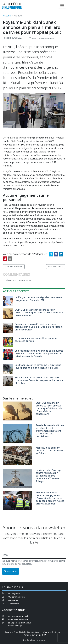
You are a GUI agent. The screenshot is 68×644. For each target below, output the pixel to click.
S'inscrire (10, 571)
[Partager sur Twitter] (51, 254)
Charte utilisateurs (52, 632)
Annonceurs (14, 604)
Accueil (7, 16)
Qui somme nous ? (17, 597)
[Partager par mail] (10, 259)
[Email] (34, 555)
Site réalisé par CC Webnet (34, 640)
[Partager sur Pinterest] (5, 259)
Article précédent (14, 267)
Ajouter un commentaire (42, 38)
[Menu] (62, 6)
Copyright (9, 632)
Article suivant (56, 267)
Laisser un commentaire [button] (18, 280)
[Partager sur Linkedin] (61, 254)
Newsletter (13, 600)
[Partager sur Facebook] (56, 254)
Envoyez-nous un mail (18, 616)
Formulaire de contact (18, 620)
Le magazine (14, 593)
